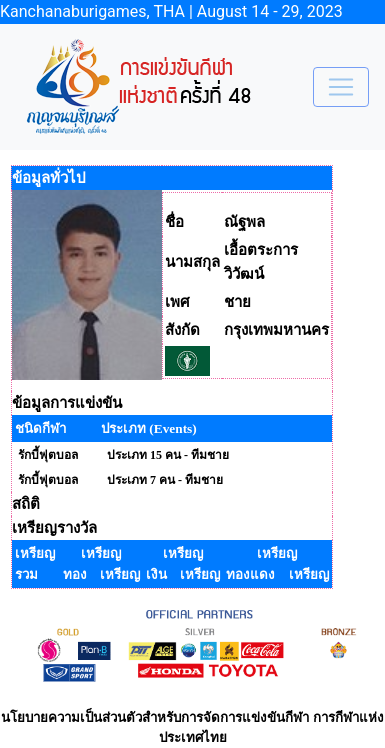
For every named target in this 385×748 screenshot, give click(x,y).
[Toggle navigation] (341, 87)
